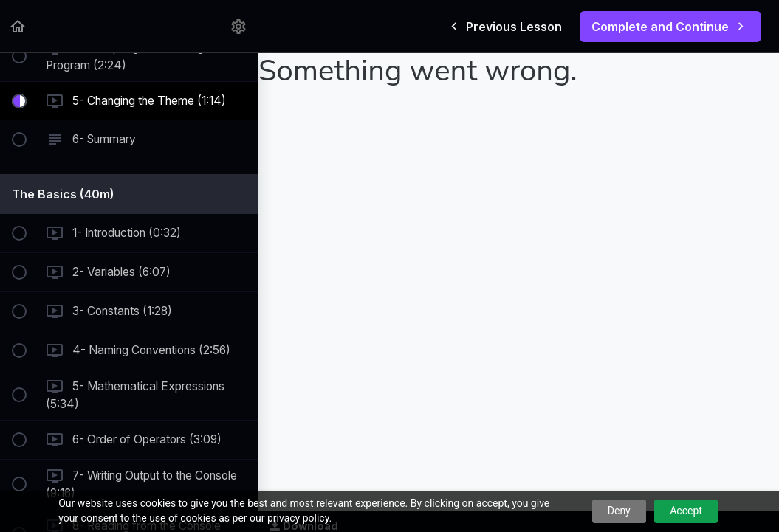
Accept (686, 511)
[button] (18, 26)
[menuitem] (239, 26)
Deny (619, 511)
